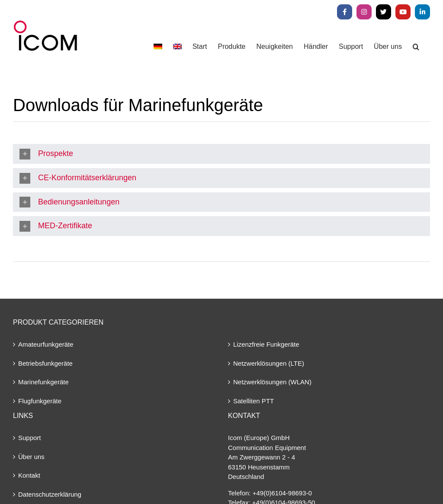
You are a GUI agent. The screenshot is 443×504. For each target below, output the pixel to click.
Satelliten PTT (254, 401)
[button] (416, 46)
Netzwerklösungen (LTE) (269, 363)
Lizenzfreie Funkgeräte (266, 344)
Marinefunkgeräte (43, 382)
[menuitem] (158, 46)
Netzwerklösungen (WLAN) (272, 382)
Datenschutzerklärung (50, 494)
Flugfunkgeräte (40, 401)
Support (30, 438)
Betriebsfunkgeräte (45, 363)
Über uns (31, 457)
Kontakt (29, 475)
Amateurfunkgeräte (46, 344)
